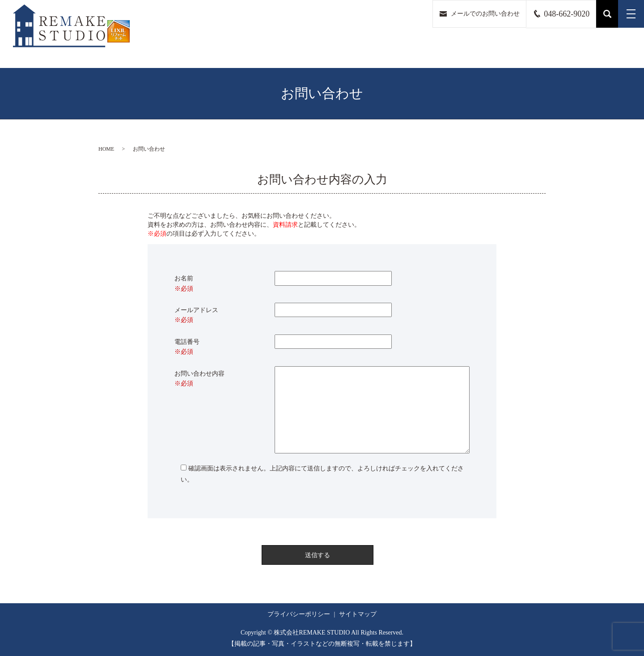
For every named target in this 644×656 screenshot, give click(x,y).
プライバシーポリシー (299, 614)
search (607, 14)
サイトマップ (358, 614)
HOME (106, 149)
